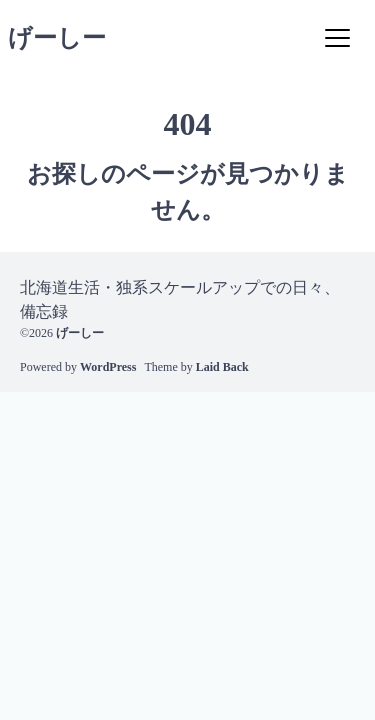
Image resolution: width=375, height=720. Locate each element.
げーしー (57, 38)
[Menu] (337, 38)
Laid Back (222, 367)
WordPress (108, 367)
